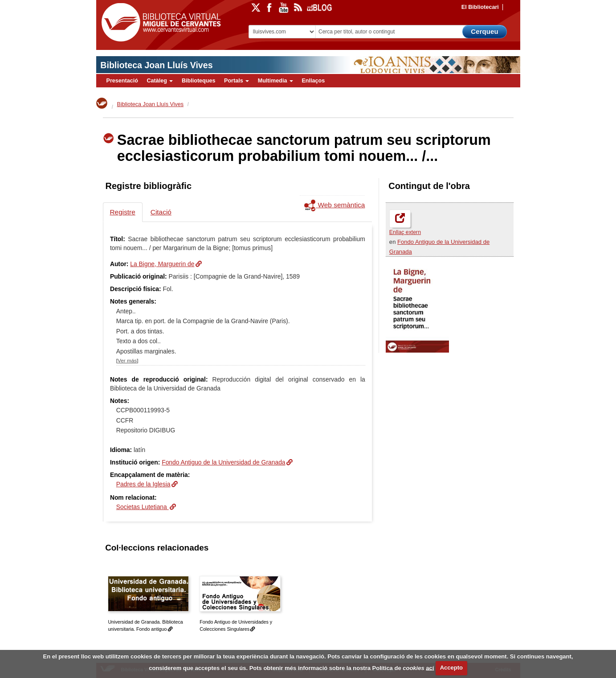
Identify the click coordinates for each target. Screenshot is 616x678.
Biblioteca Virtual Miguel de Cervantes (159, 23)
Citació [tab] (161, 212)
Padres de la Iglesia (143, 484)
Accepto (451, 668)
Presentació (122, 81)
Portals (237, 81)
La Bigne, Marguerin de (162, 264)
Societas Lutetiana (143, 507)
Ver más (127, 360)
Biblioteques (199, 81)
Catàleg (160, 81)
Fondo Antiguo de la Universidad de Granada (223, 462)
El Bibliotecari (480, 7)
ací (430, 668)
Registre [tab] (123, 212)
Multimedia (275, 81)
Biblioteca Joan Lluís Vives (156, 65)
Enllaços (313, 81)
